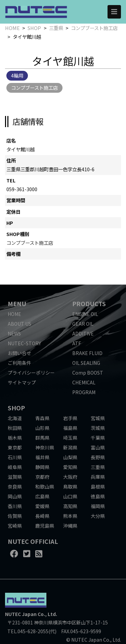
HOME (12, 28)
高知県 (70, 506)
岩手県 (70, 418)
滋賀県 (15, 477)
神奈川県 (45, 447)
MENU (17, 303)
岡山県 (15, 496)
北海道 (15, 418)
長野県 (98, 457)
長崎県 (42, 516)
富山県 (98, 447)
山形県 (42, 428)
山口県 (70, 496)
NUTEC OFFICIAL (33, 541)
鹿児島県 (45, 526)
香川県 (15, 506)
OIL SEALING (86, 363)
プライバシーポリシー (31, 373)
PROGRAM (84, 392)
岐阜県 (15, 467)
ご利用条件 (19, 363)
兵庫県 (98, 477)
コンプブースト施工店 (94, 28)
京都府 (42, 477)
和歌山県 (45, 487)
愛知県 (70, 467)
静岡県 (42, 467)
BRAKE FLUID (87, 353)
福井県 (42, 457)
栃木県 (15, 438)
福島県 (70, 428)
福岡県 (98, 506)
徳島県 (98, 496)
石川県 (15, 457)
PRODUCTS (89, 303)
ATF (77, 343)
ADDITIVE (83, 333)
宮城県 (98, 418)
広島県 (42, 496)
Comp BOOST (88, 373)
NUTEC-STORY (24, 343)
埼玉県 (70, 438)
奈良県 (15, 487)
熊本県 (70, 516)
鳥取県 (70, 487)
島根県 (98, 487)
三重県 (56, 28)
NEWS (14, 333)
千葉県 (98, 438)
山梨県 (70, 457)
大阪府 (70, 477)
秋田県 (15, 428)
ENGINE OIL (85, 314)
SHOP (34, 28)
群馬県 (42, 438)
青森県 (42, 418)
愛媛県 (42, 506)
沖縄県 (70, 526)
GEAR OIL (83, 324)
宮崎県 (15, 526)
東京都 (15, 447)
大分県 (98, 516)
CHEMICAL (84, 382)
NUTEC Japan (21, 614)
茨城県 (98, 428)
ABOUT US (19, 324)
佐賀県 (15, 516)
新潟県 (70, 447)
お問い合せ (19, 353)
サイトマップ (22, 382)
